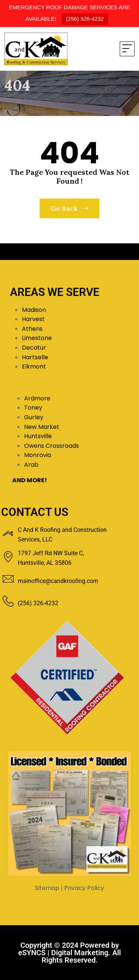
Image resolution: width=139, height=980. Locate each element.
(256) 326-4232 (85, 19)
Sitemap (47, 888)
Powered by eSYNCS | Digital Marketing (69, 949)
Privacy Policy (84, 888)
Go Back (69, 208)
